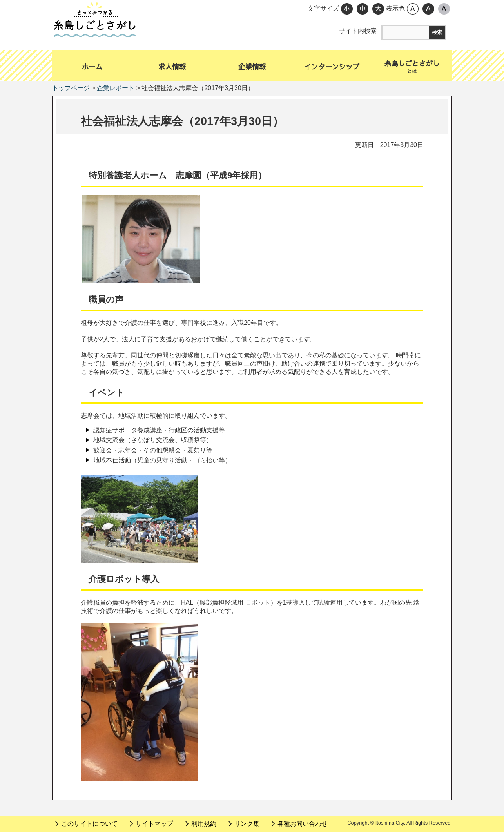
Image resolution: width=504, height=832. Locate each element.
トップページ (71, 88)
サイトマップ (154, 824)
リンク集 (247, 824)
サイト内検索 (358, 31)
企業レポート (116, 88)
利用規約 (204, 824)
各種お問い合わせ (303, 824)
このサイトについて (89, 824)
